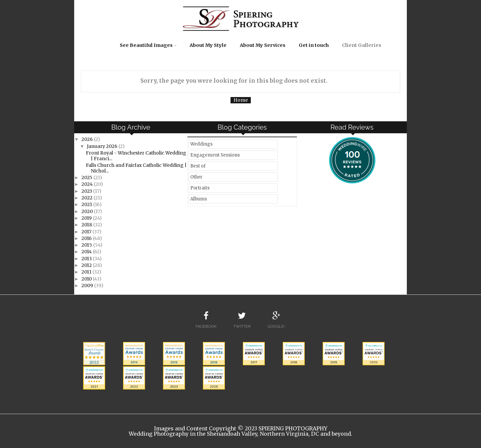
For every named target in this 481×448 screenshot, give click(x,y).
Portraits (200, 188)
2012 (87, 265)
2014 (87, 252)
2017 (87, 232)
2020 (88, 211)
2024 (88, 184)
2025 (87, 177)
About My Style (208, 45)
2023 (87, 191)
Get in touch (314, 45)
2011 (87, 272)
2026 (88, 139)
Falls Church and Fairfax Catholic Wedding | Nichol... (136, 168)
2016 (87, 238)
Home (241, 100)
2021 (87, 204)
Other (196, 177)
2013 (87, 259)
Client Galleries (362, 45)
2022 (87, 198)
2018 (87, 225)
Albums (199, 199)
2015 (87, 245)
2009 (88, 285)
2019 (87, 218)
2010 (87, 279)
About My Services (263, 45)
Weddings (201, 144)
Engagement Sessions (215, 155)
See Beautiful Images (146, 45)
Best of (198, 166)
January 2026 (103, 146)
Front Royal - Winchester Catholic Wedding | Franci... (136, 156)
